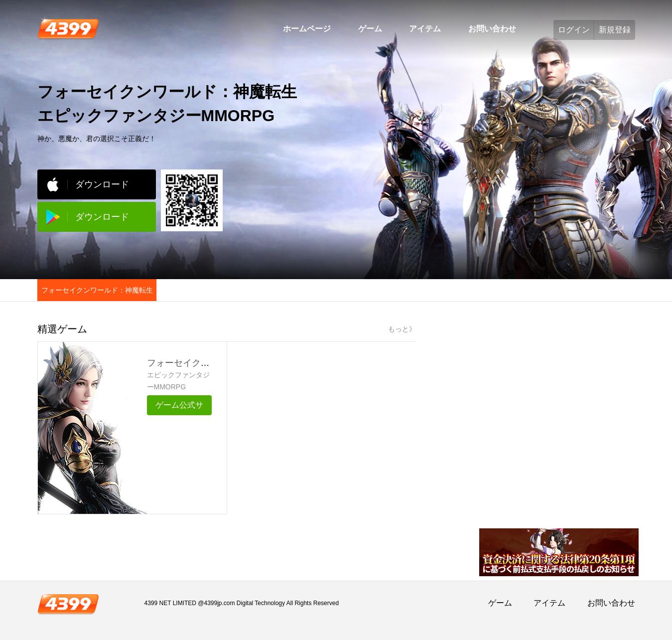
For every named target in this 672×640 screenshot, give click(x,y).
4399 (68, 28)
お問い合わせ (492, 29)
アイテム (425, 29)
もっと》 (402, 329)
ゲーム (370, 29)
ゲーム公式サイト (179, 408)
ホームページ (307, 29)
